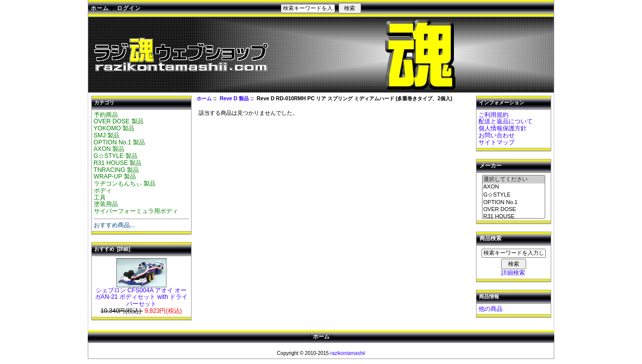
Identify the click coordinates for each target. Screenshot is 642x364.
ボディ (103, 191)
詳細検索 (513, 273)
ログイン (129, 8)
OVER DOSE (514, 210)
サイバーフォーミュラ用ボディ (136, 211)
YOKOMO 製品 (114, 128)
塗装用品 (106, 204)
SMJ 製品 (107, 135)
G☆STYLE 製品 (116, 156)
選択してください (514, 179)
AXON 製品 (109, 149)
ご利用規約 (494, 115)
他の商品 (491, 309)
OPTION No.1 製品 (120, 142)
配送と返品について (506, 121)
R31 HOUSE (514, 217)
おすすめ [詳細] (112, 249)
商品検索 (491, 239)
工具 (100, 198)
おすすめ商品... (114, 225)
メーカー (491, 166)
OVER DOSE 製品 (119, 121)
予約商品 (106, 115)
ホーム (100, 8)
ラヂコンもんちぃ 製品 (125, 184)
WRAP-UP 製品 (115, 176)
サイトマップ (497, 142)
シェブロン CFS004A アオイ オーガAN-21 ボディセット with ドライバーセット (141, 295)
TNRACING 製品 (117, 170)
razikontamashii (347, 353)
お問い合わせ (497, 135)
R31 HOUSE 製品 (118, 163)
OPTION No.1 (514, 203)
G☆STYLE (514, 195)
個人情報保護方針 (503, 128)
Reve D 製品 (234, 99)
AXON (514, 187)
